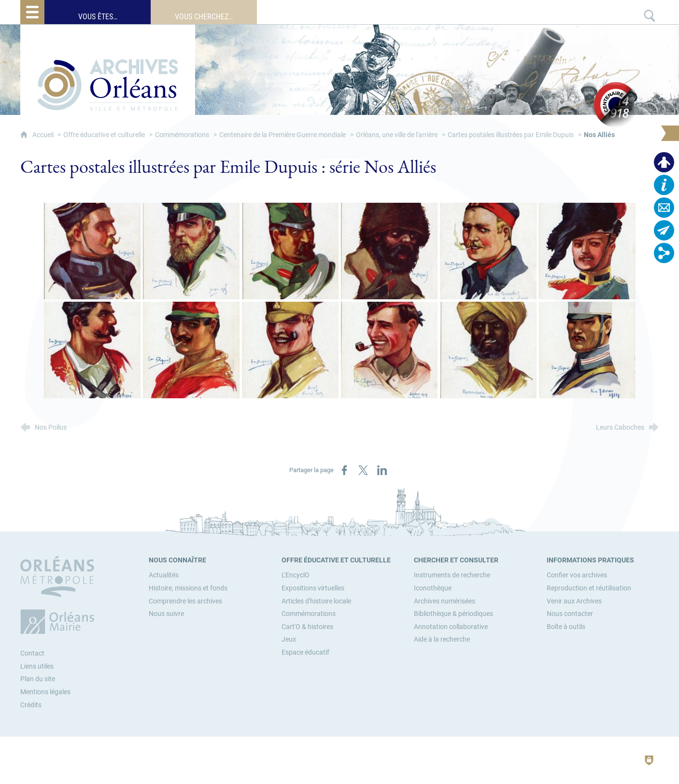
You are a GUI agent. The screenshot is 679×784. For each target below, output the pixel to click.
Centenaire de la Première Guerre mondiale (283, 135)
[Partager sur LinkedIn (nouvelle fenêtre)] (382, 470)
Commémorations (182, 135)
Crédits (31, 705)
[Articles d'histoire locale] (316, 601)
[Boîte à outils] (566, 627)
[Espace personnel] (664, 162)
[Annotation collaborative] (451, 627)
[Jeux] (289, 639)
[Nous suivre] (166, 614)
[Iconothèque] (433, 588)
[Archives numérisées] (445, 601)
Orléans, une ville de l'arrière (397, 135)
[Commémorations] (309, 614)
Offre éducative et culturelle (104, 135)
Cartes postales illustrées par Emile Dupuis (511, 135)
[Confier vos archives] (577, 575)
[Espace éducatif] (305, 652)
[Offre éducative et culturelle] (336, 560)
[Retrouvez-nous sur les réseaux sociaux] (664, 253)
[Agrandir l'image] (92, 251)
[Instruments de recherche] (452, 575)
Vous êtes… (98, 17)
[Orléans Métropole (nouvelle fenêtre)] (59, 595)
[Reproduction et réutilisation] (589, 588)
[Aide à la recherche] (442, 639)
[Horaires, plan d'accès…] (664, 185)
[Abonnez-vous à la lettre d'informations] (664, 230)
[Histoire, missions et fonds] (188, 588)
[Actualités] (164, 575)
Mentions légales (45, 692)
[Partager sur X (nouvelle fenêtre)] (363, 470)
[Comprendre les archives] (185, 601)
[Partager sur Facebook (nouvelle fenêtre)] (344, 470)
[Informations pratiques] (590, 560)
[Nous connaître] (177, 560)
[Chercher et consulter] (456, 560)
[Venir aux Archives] (574, 601)
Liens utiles (37, 666)
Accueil (44, 135)
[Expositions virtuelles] (313, 588)
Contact (32, 653)
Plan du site (38, 679)
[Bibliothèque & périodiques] (453, 614)
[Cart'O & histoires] (307, 627)
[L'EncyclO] (296, 575)
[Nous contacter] (570, 614)
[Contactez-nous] (664, 208)
